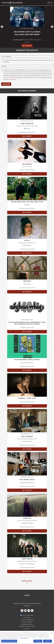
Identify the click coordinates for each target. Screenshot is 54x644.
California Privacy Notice (27, 620)
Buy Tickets (27, 46)
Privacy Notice (24, 638)
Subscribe (6, 84)
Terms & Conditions (27, 622)
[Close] (52, 633)
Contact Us (27, 629)
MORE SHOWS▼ (27, 582)
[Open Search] (49, 3)
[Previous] (2, 27)
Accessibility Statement (27, 624)
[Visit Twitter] (32, 611)
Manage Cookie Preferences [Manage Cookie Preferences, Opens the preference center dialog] (9, 641)
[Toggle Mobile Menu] (51, 3)
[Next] (52, 27)
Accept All (38, 641)
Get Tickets (27, 449)
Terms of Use (38, 78)
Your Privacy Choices (28, 615)
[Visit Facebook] (29, 611)
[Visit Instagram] (22, 611)
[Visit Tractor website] (27, 595)
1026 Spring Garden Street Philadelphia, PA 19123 (27, 604)
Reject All (48, 641)
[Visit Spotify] (25, 611)
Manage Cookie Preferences (27, 626)
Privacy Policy (12, 79)
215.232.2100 (27, 606)
